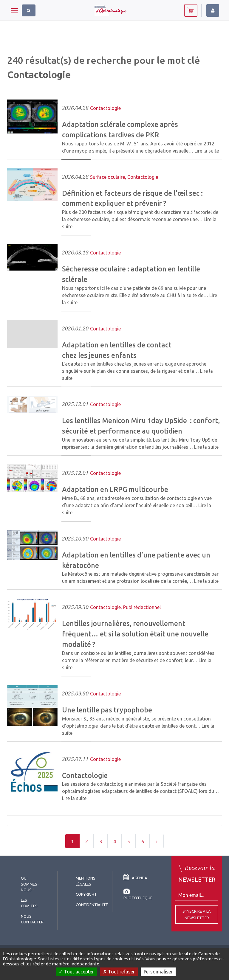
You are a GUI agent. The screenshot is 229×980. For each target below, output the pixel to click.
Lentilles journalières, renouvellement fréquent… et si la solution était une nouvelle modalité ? (135, 634)
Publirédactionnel (142, 607)
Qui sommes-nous (30, 884)
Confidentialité (92, 905)
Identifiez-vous (213, 10)
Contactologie (105, 108)
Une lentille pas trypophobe (107, 710)
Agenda (135, 878)
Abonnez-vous (191, 10)
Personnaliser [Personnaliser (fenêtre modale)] (158, 972)
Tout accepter (76, 972)
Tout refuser (119, 972)
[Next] (157, 841)
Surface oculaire (107, 177)
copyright (86, 894)
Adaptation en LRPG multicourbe (115, 489)
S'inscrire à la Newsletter (197, 914)
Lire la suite (207, 151)
